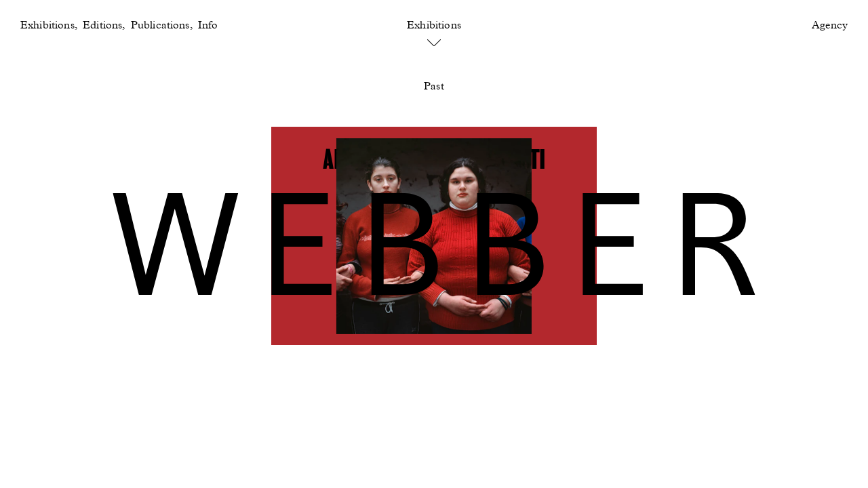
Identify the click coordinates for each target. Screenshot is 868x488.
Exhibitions (47, 26)
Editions (102, 26)
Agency (830, 26)
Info (208, 26)
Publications (160, 26)
